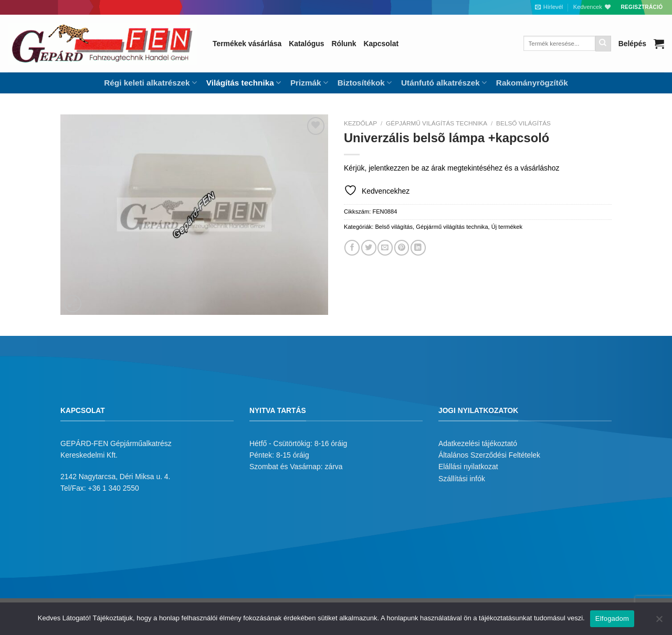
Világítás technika (244, 83)
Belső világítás (523, 123)
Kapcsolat (381, 44)
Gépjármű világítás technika (437, 123)
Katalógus (306, 44)
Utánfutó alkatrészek (444, 83)
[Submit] (603, 44)
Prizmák (309, 83)
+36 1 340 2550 (114, 488)
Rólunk (344, 44)
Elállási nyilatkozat (468, 467)
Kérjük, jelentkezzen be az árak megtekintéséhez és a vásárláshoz (451, 168)
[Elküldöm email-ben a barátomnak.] (385, 247)
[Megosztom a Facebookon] (352, 247)
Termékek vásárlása (247, 44)
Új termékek (507, 227)
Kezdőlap (360, 123)
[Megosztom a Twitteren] (369, 247)
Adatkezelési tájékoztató (478, 443)
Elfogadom (612, 618)
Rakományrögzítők (532, 83)
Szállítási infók (462, 479)
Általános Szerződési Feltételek (489, 455)
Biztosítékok (365, 83)
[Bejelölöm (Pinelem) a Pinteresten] (402, 247)
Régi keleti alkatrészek (150, 83)
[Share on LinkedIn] (418, 247)
